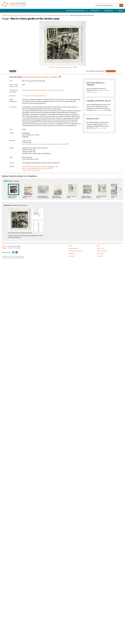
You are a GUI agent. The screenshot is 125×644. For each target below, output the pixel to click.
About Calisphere (73, 248)
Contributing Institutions (75, 11)
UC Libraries (21, 256)
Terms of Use (100, 248)
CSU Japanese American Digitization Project (57, 15)
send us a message (101, 128)
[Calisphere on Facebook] (17, 252)
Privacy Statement (102, 251)
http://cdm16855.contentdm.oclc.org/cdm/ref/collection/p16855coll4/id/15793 (44, 144)
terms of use (100, 110)
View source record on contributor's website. (41, 77)
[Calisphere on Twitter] (13, 252)
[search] (121, 5)
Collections (95, 11)
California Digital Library (17, 258)
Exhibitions (109, 11)
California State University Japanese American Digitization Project (40, 167)
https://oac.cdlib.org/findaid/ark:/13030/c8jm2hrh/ (36, 168)
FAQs (98, 246)
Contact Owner (111, 71)
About (121, 11)
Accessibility (100, 254)
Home (70, 246)
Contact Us (100, 256)
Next (120, 189)
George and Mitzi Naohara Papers (31, 170)
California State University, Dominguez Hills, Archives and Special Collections (23, 15)
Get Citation (13, 71)
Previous (5, 189)
